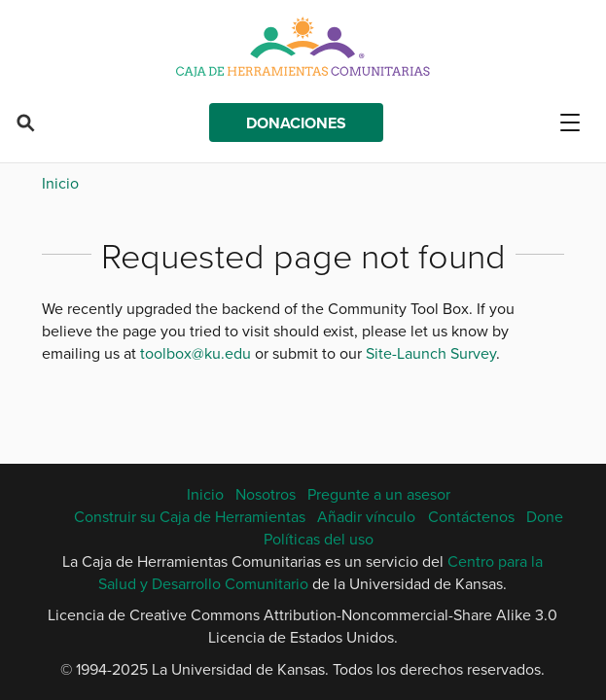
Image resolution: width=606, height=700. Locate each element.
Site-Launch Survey (431, 353)
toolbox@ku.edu (196, 353)
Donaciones (296, 123)
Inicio (60, 183)
